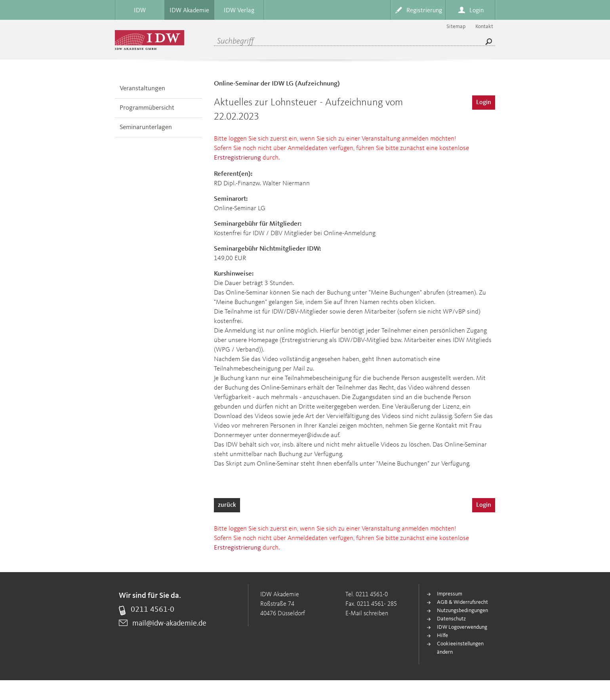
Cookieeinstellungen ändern (460, 648)
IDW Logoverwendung (462, 627)
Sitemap (456, 27)
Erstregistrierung (237, 158)
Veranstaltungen (142, 88)
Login (484, 103)
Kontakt (484, 27)
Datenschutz (451, 619)
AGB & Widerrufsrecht (462, 602)
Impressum (450, 594)
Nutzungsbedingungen (462, 611)
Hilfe (442, 635)
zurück (227, 505)
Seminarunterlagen (146, 127)
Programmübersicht (147, 108)
